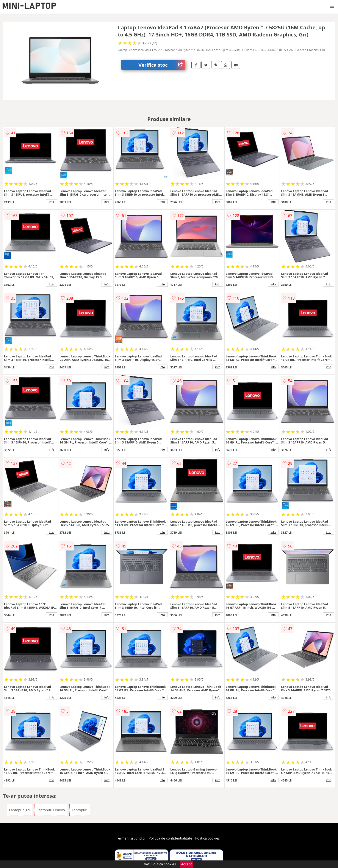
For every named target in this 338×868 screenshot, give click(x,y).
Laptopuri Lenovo (51, 810)
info (52, 202)
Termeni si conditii (131, 838)
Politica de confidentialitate (171, 838)
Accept (186, 864)
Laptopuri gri (19, 810)
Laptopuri (80, 810)
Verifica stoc (162, 65)
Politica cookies (208, 838)
